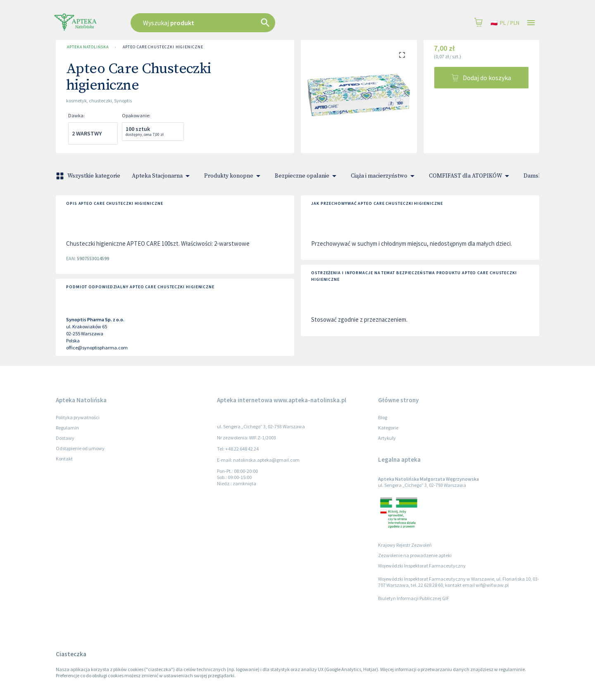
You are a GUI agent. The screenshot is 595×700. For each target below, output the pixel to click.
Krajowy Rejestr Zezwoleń (405, 545)
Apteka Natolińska (88, 47)
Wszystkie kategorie (89, 176)
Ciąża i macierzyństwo (384, 176)
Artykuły (387, 438)
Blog (383, 417)
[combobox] (245, 23)
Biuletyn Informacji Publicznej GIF (414, 598)
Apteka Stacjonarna (162, 176)
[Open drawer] (531, 23)
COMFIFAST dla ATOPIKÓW (470, 176)
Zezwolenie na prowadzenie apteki (415, 555)
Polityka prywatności (78, 417)
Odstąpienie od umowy (80, 448)
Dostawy (65, 438)
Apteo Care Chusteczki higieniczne (163, 47)
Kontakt (64, 459)
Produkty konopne (234, 176)
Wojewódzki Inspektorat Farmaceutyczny (422, 566)
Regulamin (67, 428)
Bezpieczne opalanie (307, 176)
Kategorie (388, 428)
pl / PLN (505, 23)
